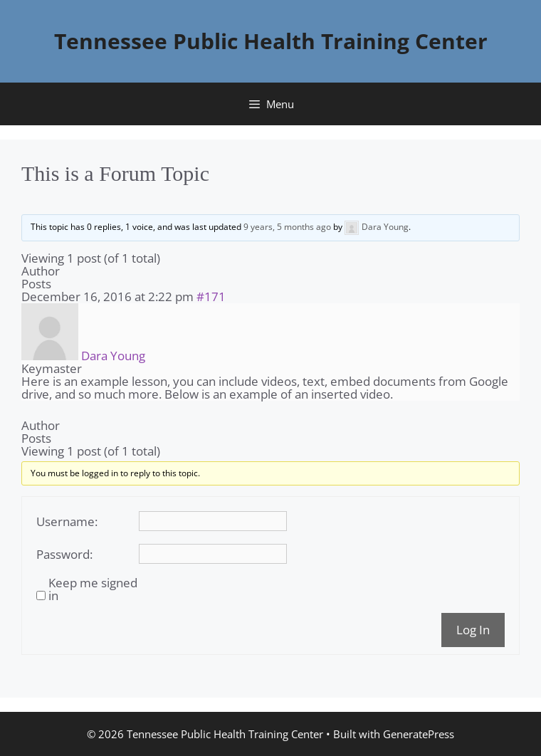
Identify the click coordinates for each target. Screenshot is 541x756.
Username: (67, 522)
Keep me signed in (93, 589)
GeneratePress (419, 734)
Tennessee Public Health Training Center (271, 41)
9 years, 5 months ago (287, 227)
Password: (64, 555)
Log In (473, 630)
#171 (211, 296)
